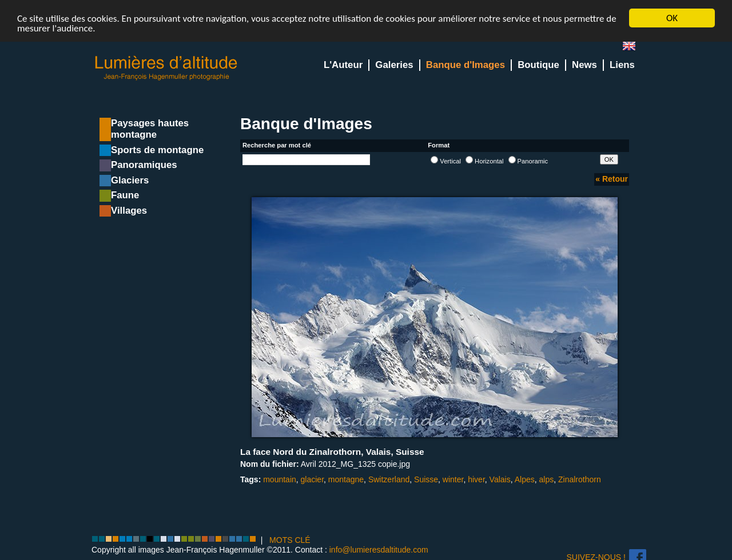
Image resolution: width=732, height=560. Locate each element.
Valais (500, 479)
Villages (129, 211)
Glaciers (130, 180)
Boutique (538, 65)
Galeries (394, 65)
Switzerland (389, 479)
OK (672, 18)
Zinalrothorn (580, 479)
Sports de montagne (157, 150)
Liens (622, 65)
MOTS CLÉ (290, 540)
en (634, 48)
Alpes (525, 479)
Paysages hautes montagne (150, 129)
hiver (476, 479)
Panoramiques (144, 165)
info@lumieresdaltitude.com (379, 550)
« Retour (612, 179)
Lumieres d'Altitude (166, 68)
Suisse (426, 479)
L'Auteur (343, 65)
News (584, 65)
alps (547, 479)
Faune (125, 195)
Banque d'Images (466, 65)
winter (453, 479)
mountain (280, 479)
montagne (346, 479)
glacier (312, 479)
